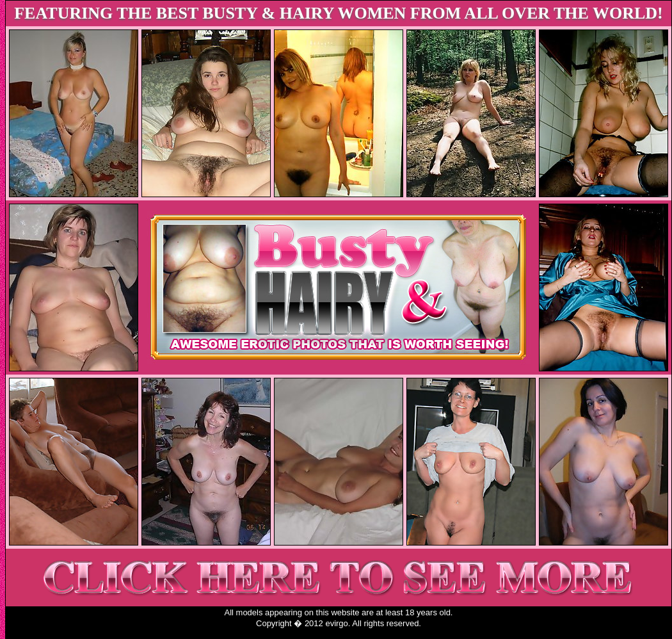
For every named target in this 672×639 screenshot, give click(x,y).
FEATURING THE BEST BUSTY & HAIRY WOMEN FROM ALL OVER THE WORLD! (339, 13)
